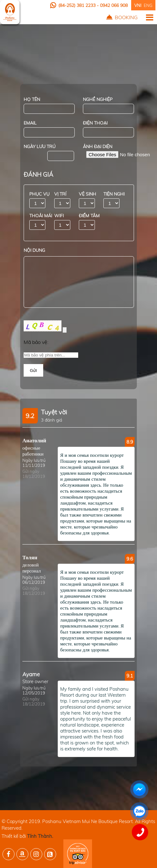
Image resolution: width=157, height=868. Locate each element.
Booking (126, 17)
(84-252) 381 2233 (78, 5)
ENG (148, 5)
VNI (138, 5)
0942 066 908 (114, 5)
